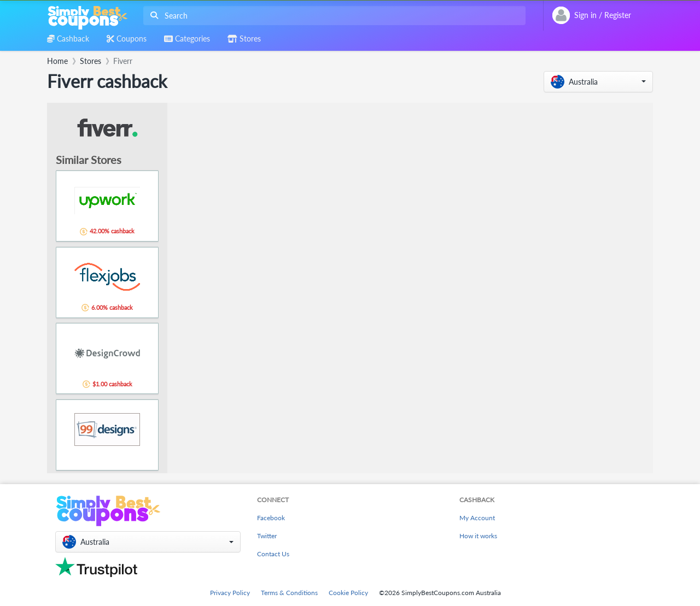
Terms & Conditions (289, 593)
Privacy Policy (230, 593)
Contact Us (273, 554)
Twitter (267, 536)
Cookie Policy (348, 593)
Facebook (271, 518)
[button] (598, 82)
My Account (477, 518)
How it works (478, 536)
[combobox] (332, 16)
